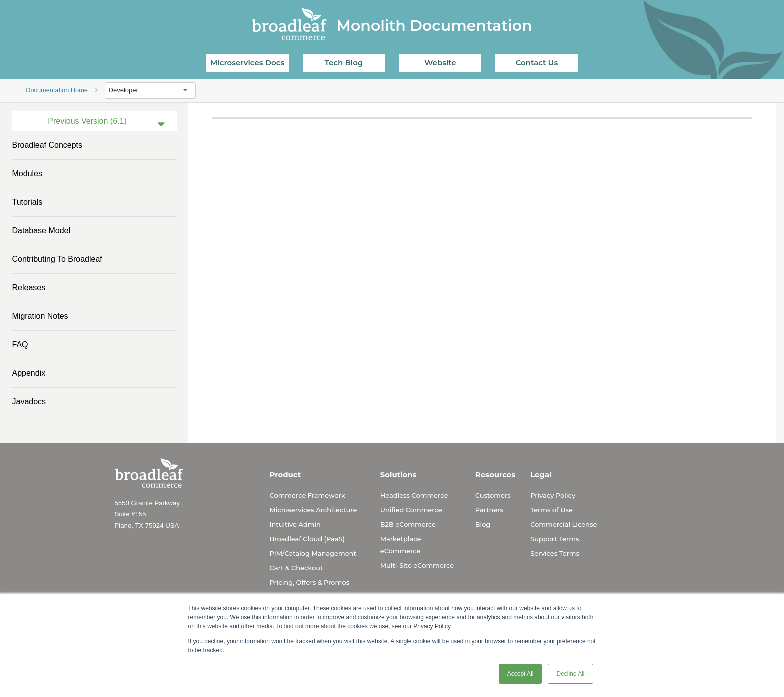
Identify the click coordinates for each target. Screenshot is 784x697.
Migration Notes (40, 316)
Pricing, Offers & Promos (309, 582)
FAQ (20, 345)
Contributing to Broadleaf (57, 259)
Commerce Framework (307, 495)
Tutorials (27, 202)
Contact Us (537, 63)
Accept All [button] (521, 674)
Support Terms (555, 539)
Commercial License (564, 524)
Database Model (41, 231)
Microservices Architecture (313, 510)
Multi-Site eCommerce (417, 565)
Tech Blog (344, 63)
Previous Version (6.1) (87, 121)
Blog (483, 524)
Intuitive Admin (295, 524)
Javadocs (29, 402)
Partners (489, 510)
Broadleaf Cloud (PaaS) (307, 539)
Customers (493, 495)
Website (440, 63)
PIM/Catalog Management (313, 553)
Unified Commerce (411, 510)
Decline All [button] (570, 674)
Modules (27, 174)
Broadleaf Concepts (47, 145)
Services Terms (555, 553)
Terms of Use (552, 510)
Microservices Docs (247, 63)
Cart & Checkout (296, 568)
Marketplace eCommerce (401, 545)
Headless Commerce (414, 495)
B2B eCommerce (408, 524)
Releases (29, 288)
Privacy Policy (553, 495)
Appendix (29, 373)
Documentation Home (57, 90)
